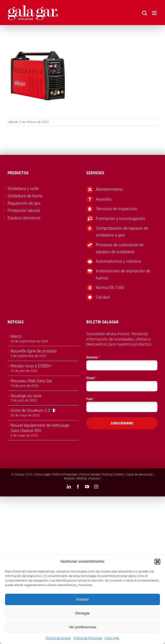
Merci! (16, 336)
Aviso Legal (42, 474)
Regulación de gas (24, 203)
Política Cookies (113, 474)
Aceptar (82, 599)
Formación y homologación (120, 219)
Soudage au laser (26, 396)
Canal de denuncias (139, 474)
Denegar (82, 613)
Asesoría (104, 199)
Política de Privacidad (88, 638)
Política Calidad (90, 474)
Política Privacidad (65, 474)
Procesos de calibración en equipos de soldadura (120, 248)
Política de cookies (58, 638)
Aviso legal (112, 638)
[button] (157, 562)
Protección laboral (24, 211)
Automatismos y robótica (118, 261)
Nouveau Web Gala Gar (31, 381)
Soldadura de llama (25, 196)
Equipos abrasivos (24, 218)
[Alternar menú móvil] (155, 13)
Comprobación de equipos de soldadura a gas (122, 232)
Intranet (69, 479)
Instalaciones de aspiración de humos (123, 274)
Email (91, 378)
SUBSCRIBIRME (122, 423)
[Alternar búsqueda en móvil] (145, 13)
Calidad (103, 297)
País (90, 399)
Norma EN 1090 (110, 288)
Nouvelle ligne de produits (34, 351)
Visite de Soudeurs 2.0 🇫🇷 (33, 410)
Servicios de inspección (117, 209)
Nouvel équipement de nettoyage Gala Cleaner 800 (40, 428)
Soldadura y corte (23, 189)
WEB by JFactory (88, 479)
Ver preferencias (82, 627)
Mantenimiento (109, 189)
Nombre (93, 357)
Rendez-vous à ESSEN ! (31, 366)
